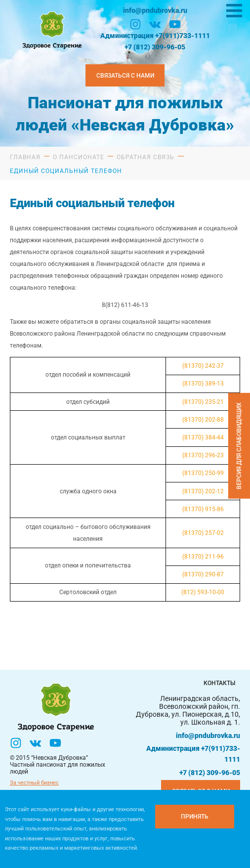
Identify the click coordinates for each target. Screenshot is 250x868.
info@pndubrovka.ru (155, 10)
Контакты (219, 683)
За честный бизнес (34, 783)
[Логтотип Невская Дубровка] (51, 29)
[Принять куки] (195, 817)
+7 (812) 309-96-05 (155, 47)
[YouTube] (175, 24)
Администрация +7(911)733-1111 (155, 36)
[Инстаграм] (135, 24)
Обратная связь (146, 157)
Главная (25, 157)
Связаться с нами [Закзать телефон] (125, 76)
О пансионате (79, 157)
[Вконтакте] (155, 24)
